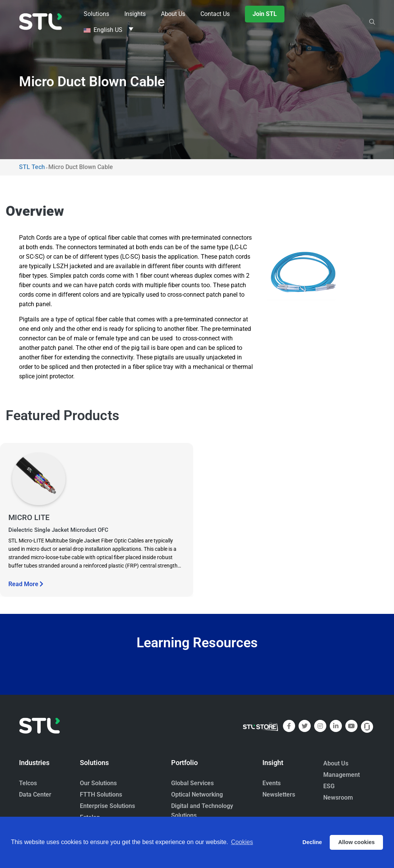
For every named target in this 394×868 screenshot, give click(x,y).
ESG (329, 786)
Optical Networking (197, 794)
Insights (135, 14)
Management (342, 775)
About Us (336, 763)
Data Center (35, 794)
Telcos (28, 783)
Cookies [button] (242, 842)
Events (272, 783)
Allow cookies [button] (356, 842)
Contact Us (215, 14)
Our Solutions (98, 783)
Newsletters (279, 794)
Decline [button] (312, 842)
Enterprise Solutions (107, 806)
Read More (26, 584)
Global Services (192, 783)
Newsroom (338, 798)
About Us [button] (173, 14)
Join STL (265, 14)
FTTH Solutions (101, 794)
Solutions (96, 14)
